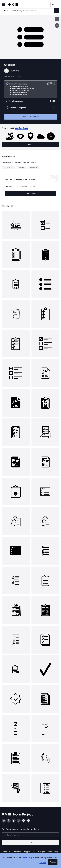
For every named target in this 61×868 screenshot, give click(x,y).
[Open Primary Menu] (4, 5)
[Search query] (30, 186)
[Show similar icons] (57, 26)
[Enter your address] (30, 835)
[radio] (31, 89)
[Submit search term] (57, 11)
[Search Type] (6, 11)
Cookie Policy (27, 858)
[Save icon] (57, 19)
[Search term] (32, 11)
